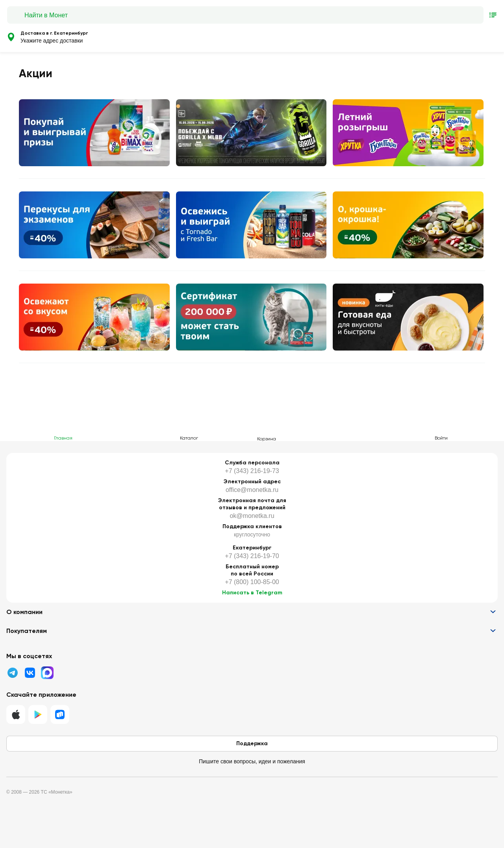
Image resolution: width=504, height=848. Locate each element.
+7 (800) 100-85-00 (252, 582)
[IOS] (16, 714)
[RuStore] (60, 714)
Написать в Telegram (252, 593)
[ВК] (30, 673)
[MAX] (47, 673)
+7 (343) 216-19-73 (252, 471)
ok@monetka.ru (252, 516)
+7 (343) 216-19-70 (252, 556)
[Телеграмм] (13, 673)
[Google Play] (38, 714)
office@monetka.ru (252, 490)
